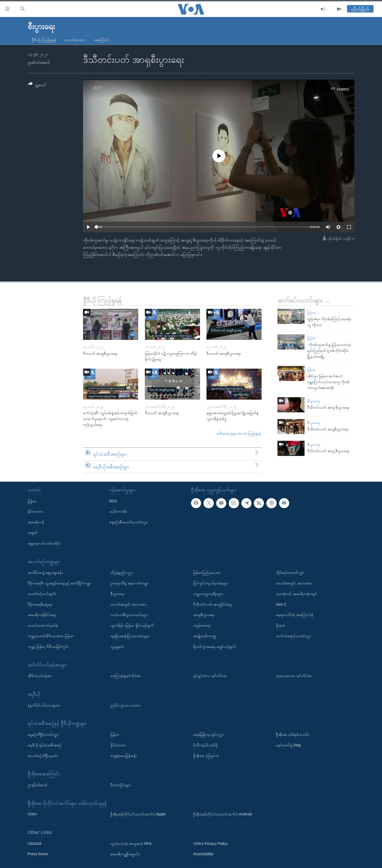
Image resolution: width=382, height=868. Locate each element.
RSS (113, 501)
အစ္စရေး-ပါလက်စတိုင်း (44, 543)
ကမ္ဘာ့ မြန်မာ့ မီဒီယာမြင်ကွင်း (48, 647)
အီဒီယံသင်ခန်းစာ (40, 676)
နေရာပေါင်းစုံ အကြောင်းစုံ (295, 615)
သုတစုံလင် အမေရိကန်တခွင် (296, 594)
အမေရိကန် (36, 522)
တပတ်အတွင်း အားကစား (129, 604)
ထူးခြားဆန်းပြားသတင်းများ (130, 636)
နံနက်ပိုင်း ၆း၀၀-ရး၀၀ (44, 705)
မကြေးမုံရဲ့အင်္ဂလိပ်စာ (126, 676)
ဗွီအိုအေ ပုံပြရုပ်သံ (206, 756)
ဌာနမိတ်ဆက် (38, 785)
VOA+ (33, 814)
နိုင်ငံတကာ (35, 511)
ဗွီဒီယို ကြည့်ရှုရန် (44, 40)
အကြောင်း (102, 40)
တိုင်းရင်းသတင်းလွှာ (290, 572)
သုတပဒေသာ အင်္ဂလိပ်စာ (294, 676)
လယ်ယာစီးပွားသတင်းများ (129, 615)
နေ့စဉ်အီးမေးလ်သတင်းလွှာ (129, 522)
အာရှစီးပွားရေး (204, 615)
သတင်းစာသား (75, 40)
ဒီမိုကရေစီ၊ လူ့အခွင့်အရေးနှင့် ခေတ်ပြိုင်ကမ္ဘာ (59, 583)
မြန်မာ (311, 313)
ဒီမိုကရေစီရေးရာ (40, 604)
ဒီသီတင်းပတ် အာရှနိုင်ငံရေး (213, 604)
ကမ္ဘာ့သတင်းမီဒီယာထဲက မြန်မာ (51, 636)
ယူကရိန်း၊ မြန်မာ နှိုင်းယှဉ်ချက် (132, 625)
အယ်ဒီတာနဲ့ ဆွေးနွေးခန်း (45, 572)
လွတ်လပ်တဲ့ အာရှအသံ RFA (131, 844)
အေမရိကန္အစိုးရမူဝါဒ (125, 854)
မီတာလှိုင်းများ (121, 785)
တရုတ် (32, 533)
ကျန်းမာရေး (202, 625)
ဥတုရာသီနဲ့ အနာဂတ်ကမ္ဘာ (129, 583)
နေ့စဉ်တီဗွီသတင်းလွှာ (43, 734)
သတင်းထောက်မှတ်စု (43, 625)
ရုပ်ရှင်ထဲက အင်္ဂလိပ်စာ (210, 676)
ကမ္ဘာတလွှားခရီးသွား (208, 594)
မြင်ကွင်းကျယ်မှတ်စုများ (211, 583)
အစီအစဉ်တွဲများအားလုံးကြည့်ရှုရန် (239, 433)
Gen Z (281, 604)
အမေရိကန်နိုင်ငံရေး (42, 615)
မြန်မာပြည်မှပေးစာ (207, 572)
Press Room (38, 854)
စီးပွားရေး (314, 401)
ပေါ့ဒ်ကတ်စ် (118, 511)
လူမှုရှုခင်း (117, 647)
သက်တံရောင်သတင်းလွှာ (294, 636)
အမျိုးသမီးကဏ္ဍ (205, 636)
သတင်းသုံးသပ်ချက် (42, 594)
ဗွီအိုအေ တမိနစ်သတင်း (293, 734)
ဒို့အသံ (281, 625)
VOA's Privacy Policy (210, 844)
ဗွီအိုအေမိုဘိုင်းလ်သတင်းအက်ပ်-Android (222, 814)
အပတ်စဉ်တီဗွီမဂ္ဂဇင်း (43, 756)
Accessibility (203, 854)
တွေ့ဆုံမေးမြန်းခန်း (124, 756)
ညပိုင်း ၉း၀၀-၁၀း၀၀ (125, 705)
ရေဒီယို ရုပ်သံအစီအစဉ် (45, 745)
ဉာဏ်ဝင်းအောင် (39, 62)
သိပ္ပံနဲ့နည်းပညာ (122, 572)
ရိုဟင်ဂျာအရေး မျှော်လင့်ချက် (215, 647)
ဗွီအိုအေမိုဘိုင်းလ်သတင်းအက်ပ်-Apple (138, 814)
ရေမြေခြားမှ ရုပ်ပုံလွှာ (209, 734)
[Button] (37, 85)
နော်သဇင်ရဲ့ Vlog (288, 745)
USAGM (34, 844)
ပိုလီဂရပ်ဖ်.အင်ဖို (205, 745)
